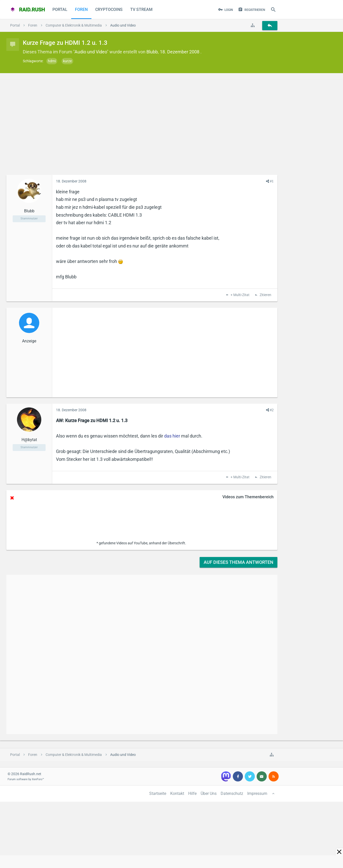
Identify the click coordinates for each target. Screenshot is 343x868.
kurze (67, 61)
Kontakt (177, 793)
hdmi (52, 61)
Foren (81, 9)
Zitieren (265, 295)
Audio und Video (91, 52)
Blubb (152, 52)
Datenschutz (232, 793)
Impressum (257, 793)
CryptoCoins (109, 9)
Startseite (158, 793)
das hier (172, 436)
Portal (60, 9)
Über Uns (209, 793)
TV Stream (141, 9)
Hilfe (192, 793)
